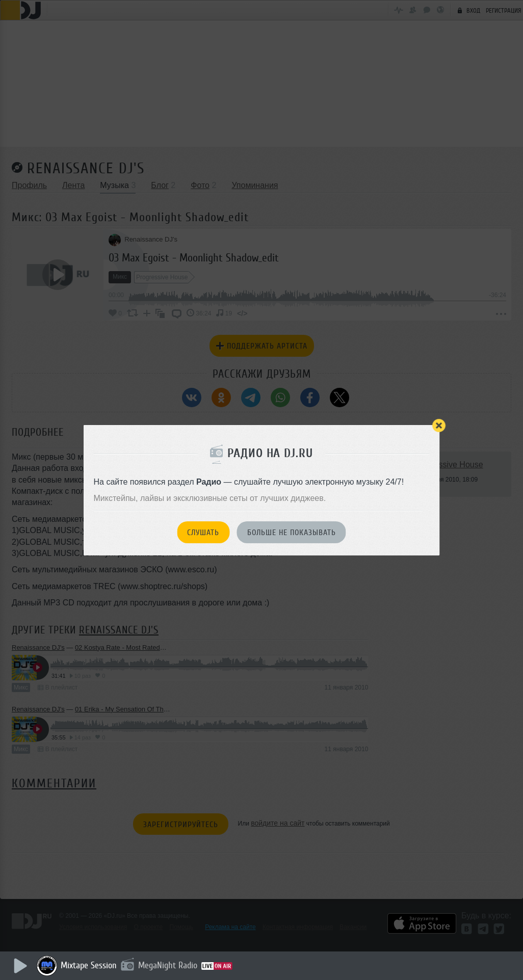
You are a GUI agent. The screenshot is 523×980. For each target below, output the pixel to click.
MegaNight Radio (169, 965)
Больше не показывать (292, 533)
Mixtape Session (90, 965)
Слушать (203, 533)
